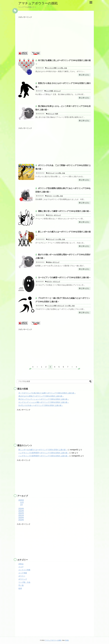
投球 (57, 114)
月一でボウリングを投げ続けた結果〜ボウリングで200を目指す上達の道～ (47, 393)
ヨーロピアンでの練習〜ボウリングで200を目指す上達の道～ (64, 278)
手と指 (21, 585)
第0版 (67, 640)
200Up (50, 262)
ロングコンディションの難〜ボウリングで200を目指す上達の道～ (44, 402)
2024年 (21, 509)
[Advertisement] (54, 33)
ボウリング (57, 91)
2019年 (21, 520)
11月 (22, 502)
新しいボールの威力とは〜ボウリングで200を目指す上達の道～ (43, 450)
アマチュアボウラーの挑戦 (38, 3)
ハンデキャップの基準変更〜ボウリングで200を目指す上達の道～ (44, 453)
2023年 (21, 511)
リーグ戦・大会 (62, 68)
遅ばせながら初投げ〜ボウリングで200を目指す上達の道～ (41, 396)
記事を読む (85, 75)
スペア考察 (50, 91)
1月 (21, 505)
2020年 (21, 518)
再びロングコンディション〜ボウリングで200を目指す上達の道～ (44, 399)
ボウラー (50, 196)
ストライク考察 (52, 68)
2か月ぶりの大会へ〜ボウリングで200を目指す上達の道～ (41, 405)
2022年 (21, 513)
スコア (21, 567)
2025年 (21, 500)
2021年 (21, 515)
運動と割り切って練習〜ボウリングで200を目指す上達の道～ (64, 211)
